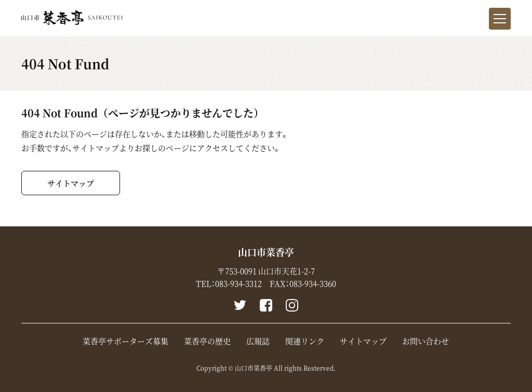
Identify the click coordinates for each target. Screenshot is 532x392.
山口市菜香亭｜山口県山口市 (72, 18)
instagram (292, 305)
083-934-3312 (238, 283)
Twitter (240, 305)
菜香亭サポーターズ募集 (125, 341)
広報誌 (258, 341)
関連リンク (305, 341)
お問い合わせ (425, 341)
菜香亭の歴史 (207, 341)
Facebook (266, 305)
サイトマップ (71, 183)
